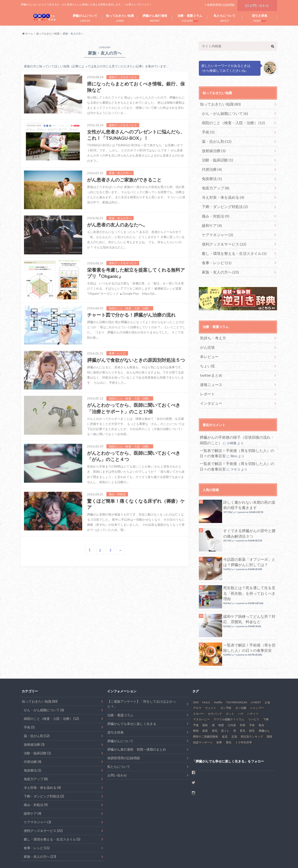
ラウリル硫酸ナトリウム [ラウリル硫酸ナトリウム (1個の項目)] (229, 697)
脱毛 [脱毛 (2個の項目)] (252, 709)
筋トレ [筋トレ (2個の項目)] (225, 709)
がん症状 (206, 333)
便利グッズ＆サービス (221, 233)
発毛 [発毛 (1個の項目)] (215, 709)
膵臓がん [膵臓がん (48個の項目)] (264, 709)
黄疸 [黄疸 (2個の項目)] (229, 720)
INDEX (260, 17)
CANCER (85, 17)
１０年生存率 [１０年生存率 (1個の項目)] (244, 720)
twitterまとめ (210, 359)
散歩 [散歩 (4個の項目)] (261, 703)
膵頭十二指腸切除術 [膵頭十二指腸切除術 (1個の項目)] (206, 715)
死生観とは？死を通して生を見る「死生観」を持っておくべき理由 (248, 568)
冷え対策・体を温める (220, 190)
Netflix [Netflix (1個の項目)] (218, 680)
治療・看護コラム (120, 693)
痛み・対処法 (214, 207)
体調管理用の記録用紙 (221, 5)
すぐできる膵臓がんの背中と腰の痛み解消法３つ (249, 511)
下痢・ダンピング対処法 (222, 199)
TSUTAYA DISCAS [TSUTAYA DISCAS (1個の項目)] (237, 680)
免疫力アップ (214, 181)
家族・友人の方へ (218, 259)
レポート (206, 376)
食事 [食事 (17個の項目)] (219, 720)
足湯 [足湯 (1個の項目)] (234, 715)
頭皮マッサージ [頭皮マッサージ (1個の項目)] (203, 720)
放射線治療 (212, 147)
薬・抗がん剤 (215, 138)
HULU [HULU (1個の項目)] (206, 680)
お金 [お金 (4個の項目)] (268, 680)
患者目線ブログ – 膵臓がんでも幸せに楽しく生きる (224, 856)
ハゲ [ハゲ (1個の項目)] (241, 692)
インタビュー (210, 384)
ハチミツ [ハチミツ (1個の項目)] (253, 692)
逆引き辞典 (115, 710)
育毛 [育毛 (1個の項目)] (243, 709)
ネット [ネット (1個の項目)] (230, 692)
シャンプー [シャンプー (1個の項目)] (257, 686)
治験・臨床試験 (215, 155)
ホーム (25, 856)
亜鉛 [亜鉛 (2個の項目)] (205, 703)
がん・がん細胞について (222, 112)
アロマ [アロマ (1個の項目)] (197, 686)
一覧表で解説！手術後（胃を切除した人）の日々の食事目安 (249, 626)
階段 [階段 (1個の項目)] (270, 715)
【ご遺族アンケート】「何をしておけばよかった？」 (142, 682)
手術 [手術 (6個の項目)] (252, 703)
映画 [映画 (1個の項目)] (196, 709)
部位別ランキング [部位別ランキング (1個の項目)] (252, 715)
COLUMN (190, 17)
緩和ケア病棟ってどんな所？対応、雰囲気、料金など (249, 597)
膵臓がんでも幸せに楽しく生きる (132, 702)
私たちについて (119, 745)
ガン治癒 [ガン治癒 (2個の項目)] (241, 686)
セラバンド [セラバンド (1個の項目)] (215, 692)
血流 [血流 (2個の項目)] (225, 715)
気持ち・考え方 (211, 324)
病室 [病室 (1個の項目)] (205, 709)
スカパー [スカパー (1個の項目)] (199, 692)
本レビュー (208, 341)
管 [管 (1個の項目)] (235, 709)
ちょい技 (206, 350)
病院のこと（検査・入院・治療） (229, 121)
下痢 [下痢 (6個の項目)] (266, 697)
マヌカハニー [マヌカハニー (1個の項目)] (201, 697)
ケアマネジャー (215, 224)
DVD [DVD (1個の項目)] (196, 680)
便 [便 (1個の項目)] (213, 703)
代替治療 (210, 164)
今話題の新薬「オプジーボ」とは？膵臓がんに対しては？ (249, 540)
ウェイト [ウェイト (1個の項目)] (211, 686)
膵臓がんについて (120, 719)
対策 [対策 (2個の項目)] (243, 703)
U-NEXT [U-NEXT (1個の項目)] (256, 680)
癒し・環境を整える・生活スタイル (230, 242)
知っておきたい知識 (218, 104)
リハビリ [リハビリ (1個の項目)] (254, 697)
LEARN (120, 17)
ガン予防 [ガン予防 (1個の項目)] (226, 686)
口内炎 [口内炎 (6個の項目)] (232, 703)
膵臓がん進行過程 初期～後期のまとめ (137, 727)
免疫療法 (210, 173)
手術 (207, 130)
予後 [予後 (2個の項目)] (196, 703)
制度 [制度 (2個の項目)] (221, 703)
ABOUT (225, 17)
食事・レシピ (215, 250)
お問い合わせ (257, 5)
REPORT (155, 17)
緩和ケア (210, 216)
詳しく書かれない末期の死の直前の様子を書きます (249, 483)
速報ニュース (210, 367)
